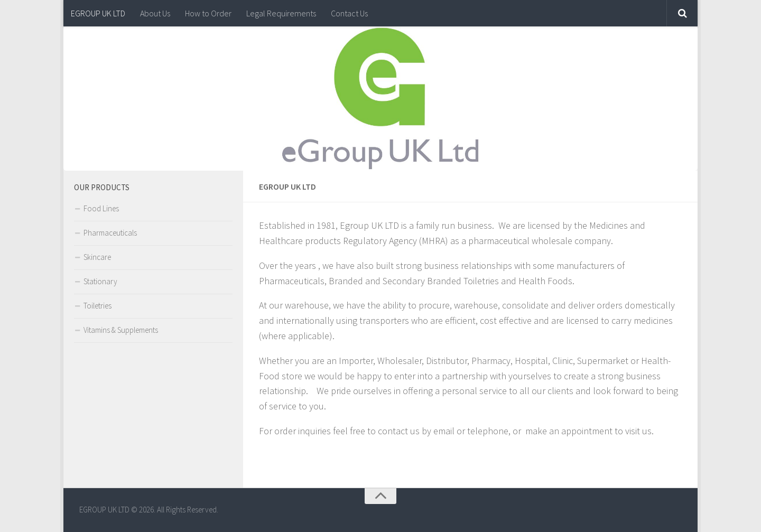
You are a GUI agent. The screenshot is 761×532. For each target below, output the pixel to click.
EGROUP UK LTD (98, 13)
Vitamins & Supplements (121, 330)
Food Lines (101, 208)
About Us (155, 13)
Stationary (100, 281)
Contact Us (349, 13)
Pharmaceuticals (110, 233)
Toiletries (98, 306)
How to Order (208, 13)
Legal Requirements (281, 13)
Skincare (97, 257)
